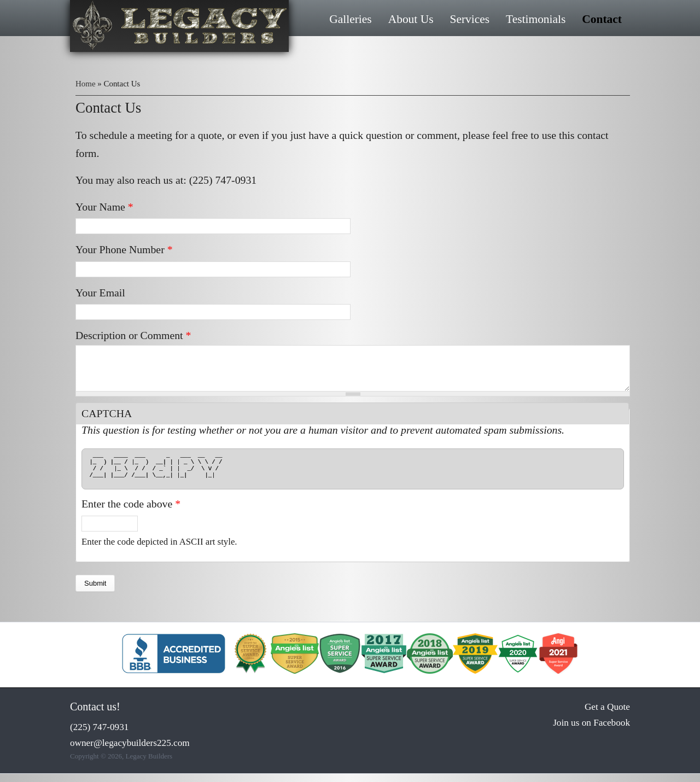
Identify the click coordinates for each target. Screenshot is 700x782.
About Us (411, 19)
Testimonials (536, 19)
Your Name (104, 207)
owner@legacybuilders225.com (130, 751)
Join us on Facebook (591, 731)
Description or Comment (133, 335)
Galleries (350, 19)
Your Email (100, 293)
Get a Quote (607, 715)
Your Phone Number (124, 249)
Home (86, 84)
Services (469, 19)
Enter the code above (131, 512)
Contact (602, 19)
